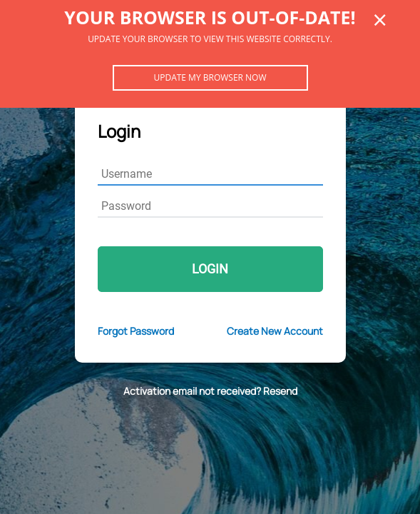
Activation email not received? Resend (210, 391)
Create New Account (275, 331)
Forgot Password (136, 331)
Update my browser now (210, 77)
